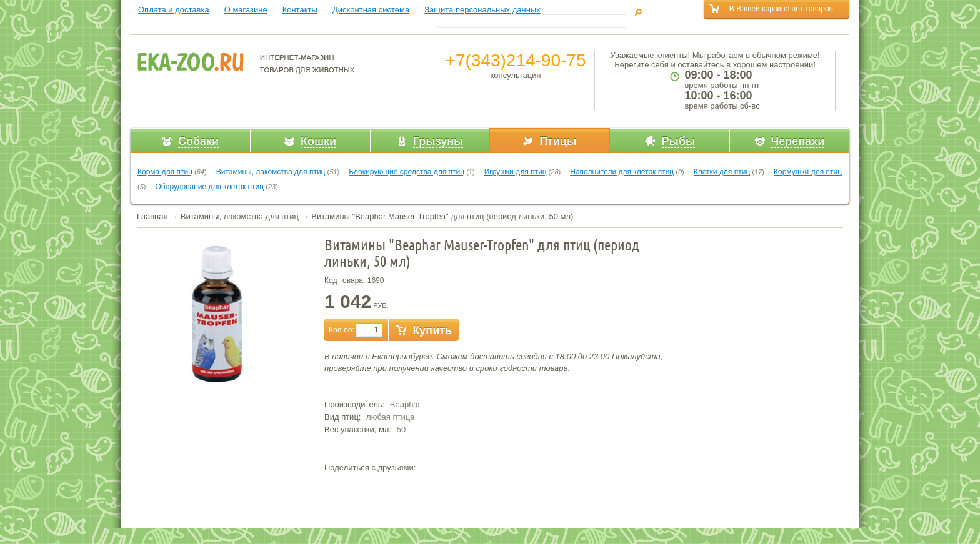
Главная (152, 216)
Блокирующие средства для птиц (407, 172)
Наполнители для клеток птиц (622, 172)
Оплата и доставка (174, 10)
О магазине (246, 10)
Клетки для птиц (722, 172)
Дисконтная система (371, 10)
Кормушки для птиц (808, 172)
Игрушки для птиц (516, 172)
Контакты (300, 10)
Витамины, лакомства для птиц (271, 172)
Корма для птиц (165, 172)
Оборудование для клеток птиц (210, 187)
